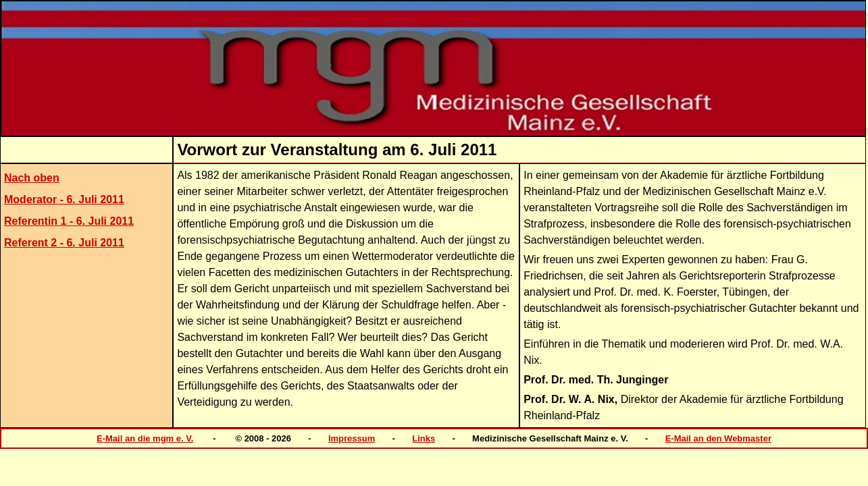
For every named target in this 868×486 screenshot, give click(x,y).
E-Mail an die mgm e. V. (145, 438)
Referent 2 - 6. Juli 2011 (64, 243)
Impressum (352, 438)
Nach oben (32, 178)
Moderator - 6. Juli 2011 (64, 199)
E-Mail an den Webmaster (718, 438)
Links (424, 438)
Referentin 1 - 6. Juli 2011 (69, 221)
